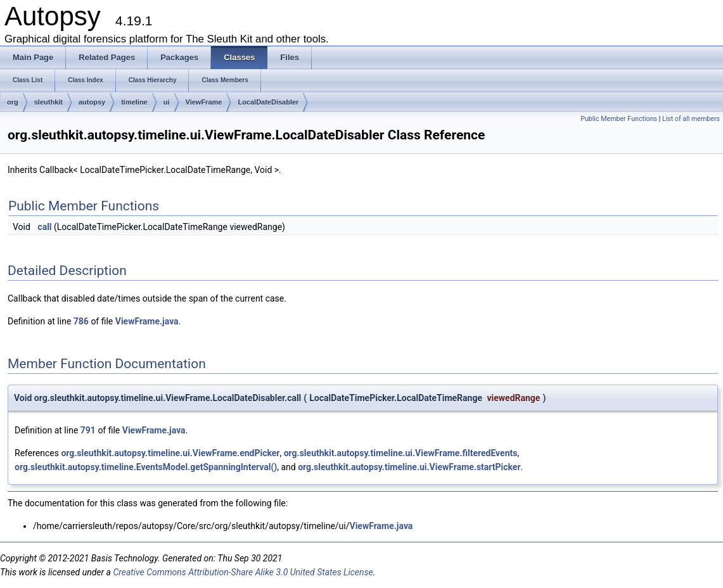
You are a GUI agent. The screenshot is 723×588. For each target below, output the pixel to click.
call (44, 227)
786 (81, 321)
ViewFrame (204, 102)
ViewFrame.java (147, 321)
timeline (134, 102)
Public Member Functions (619, 119)
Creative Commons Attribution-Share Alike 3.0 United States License (243, 572)
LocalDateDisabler (268, 102)
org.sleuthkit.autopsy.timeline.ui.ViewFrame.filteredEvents (401, 453)
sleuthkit (48, 102)
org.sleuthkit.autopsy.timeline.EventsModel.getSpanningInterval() (146, 467)
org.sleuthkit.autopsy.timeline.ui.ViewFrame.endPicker (170, 453)
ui (167, 102)
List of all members (691, 119)
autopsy (92, 102)
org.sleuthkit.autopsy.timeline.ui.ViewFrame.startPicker (409, 467)
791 (88, 430)
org (13, 102)
